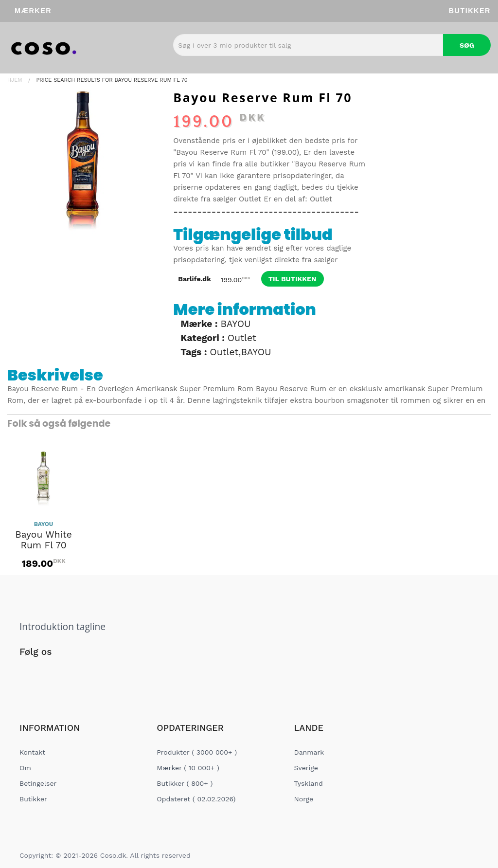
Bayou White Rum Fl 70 (44, 540)
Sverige (306, 768)
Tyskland (309, 783)
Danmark (309, 752)
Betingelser (38, 783)
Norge (304, 799)
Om (25, 768)
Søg (467, 45)
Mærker (33, 11)
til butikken (293, 279)
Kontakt (32, 752)
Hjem (15, 80)
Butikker (470, 11)
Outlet (250, 199)
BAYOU (235, 324)
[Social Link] (28, 672)
